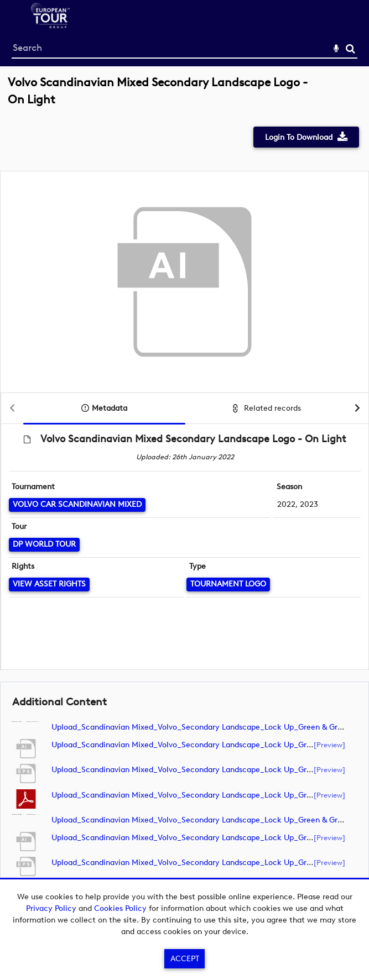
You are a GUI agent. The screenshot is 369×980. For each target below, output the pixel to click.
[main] (184, 496)
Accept (185, 959)
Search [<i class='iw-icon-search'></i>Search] (350, 48)
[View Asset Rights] (49, 585)
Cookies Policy (120, 908)
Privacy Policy (51, 908)
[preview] (329, 745)
